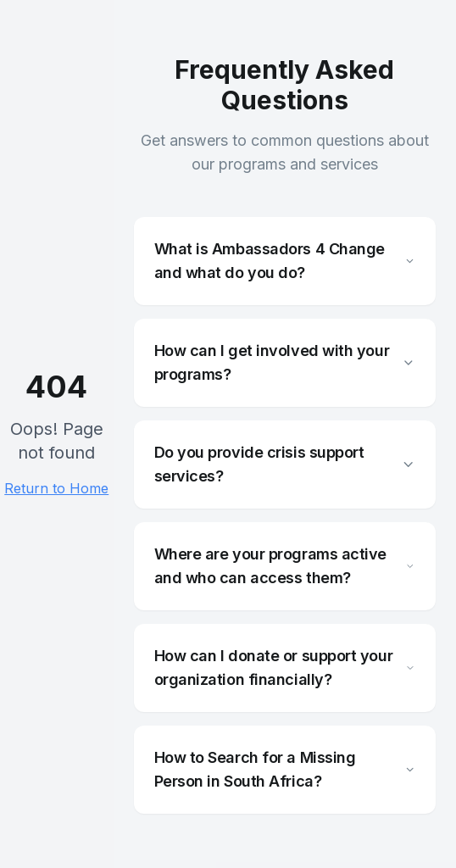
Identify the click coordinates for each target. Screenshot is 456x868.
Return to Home (56, 488)
